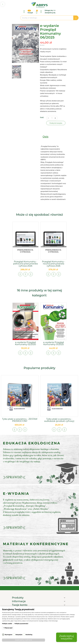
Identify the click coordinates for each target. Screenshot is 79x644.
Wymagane (8, 635)
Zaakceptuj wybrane (24, 640)
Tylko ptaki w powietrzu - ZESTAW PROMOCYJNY (20, 420)
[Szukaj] (49, 18)
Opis (45, 137)
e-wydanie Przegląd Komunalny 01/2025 (54, 343)
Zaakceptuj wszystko (67, 637)
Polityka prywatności (21, 624)
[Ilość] (52, 118)
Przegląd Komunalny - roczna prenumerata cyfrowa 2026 (54, 264)
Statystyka (19, 635)
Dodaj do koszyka (56, 123)
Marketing (29, 635)
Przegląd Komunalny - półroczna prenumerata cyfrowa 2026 (25, 264)
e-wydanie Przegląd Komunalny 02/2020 (25, 343)
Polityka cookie (7, 624)
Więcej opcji (8, 628)
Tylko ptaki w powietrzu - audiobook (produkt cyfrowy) (59, 420)
